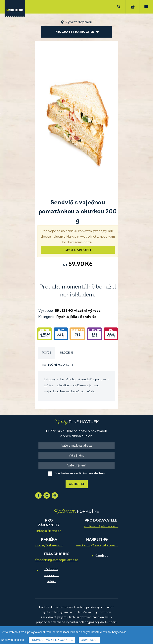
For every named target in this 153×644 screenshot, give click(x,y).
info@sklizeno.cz (49, 531)
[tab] (47, 353)
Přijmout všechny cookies (52, 640)
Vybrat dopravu (79, 22)
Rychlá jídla (67, 317)
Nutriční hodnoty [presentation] (58, 365)
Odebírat (77, 484)
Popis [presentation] (47, 353)
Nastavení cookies (12, 640)
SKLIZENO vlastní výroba (78, 311)
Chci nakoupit (78, 250)
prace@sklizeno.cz (49, 546)
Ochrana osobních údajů (51, 575)
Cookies (102, 556)
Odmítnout (89, 640)
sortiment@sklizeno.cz (101, 526)
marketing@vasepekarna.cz (97, 546)
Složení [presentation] (67, 353)
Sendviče (88, 317)
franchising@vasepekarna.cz (57, 560)
